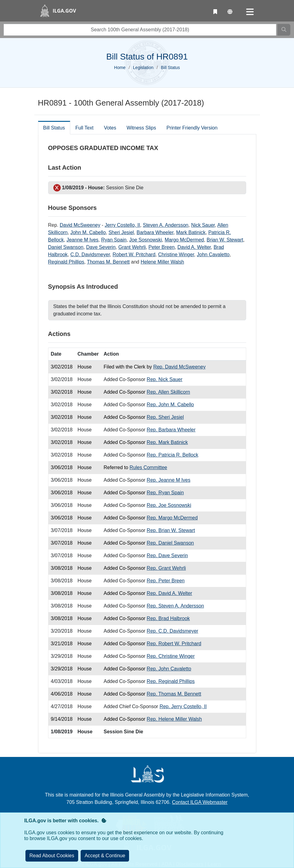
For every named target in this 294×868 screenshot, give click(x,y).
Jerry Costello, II (122, 225)
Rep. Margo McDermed (172, 518)
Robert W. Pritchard (134, 255)
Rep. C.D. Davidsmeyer (173, 631)
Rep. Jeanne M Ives (169, 480)
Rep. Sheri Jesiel (165, 417)
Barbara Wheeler (155, 232)
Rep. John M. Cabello (170, 405)
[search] (140, 30)
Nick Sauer (203, 225)
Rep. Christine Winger (171, 656)
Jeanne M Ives (82, 240)
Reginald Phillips (66, 262)
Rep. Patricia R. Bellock (173, 455)
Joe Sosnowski (146, 240)
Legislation (143, 68)
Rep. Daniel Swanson (170, 543)
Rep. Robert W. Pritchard (174, 644)
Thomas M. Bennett (108, 262)
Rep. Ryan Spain (165, 493)
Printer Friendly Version (192, 128)
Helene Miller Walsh (162, 262)
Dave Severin (101, 247)
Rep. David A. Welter (170, 593)
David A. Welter (194, 247)
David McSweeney (80, 225)
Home (120, 68)
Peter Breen (161, 247)
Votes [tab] (110, 128)
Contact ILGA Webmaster (200, 802)
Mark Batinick (191, 232)
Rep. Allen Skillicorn (168, 392)
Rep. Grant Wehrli (166, 568)
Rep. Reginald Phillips (171, 681)
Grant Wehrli (132, 247)
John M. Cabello (88, 232)
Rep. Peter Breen (166, 581)
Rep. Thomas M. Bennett (174, 694)
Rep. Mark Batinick (167, 442)
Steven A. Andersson (166, 225)
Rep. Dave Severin (167, 556)
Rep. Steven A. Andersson (176, 606)
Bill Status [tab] (54, 128)
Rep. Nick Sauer (165, 379)
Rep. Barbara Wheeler (171, 430)
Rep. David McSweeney (179, 367)
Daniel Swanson (66, 247)
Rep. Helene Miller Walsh (174, 719)
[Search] (284, 30)
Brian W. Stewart (225, 240)
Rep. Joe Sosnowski (169, 505)
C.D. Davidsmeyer (90, 255)
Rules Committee (149, 467)
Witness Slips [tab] (141, 128)
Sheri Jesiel (121, 232)
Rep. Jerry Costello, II (183, 706)
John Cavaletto (213, 255)
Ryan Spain (114, 240)
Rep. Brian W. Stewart (171, 530)
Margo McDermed (184, 240)
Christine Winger (176, 255)
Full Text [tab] (84, 128)
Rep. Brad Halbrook (168, 618)
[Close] (105, 856)
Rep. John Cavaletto (169, 669)
